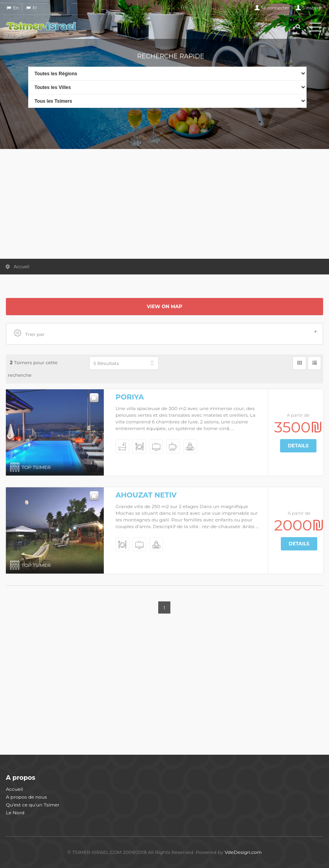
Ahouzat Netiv (146, 495)
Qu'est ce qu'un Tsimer (33, 805)
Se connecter (275, 8)
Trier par (165, 334)
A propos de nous (26, 797)
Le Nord (15, 813)
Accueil (22, 267)
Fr (35, 8)
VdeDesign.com (243, 852)
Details (298, 446)
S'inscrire (312, 8)
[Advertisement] (164, 204)
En (16, 8)
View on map (165, 306)
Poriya (130, 397)
